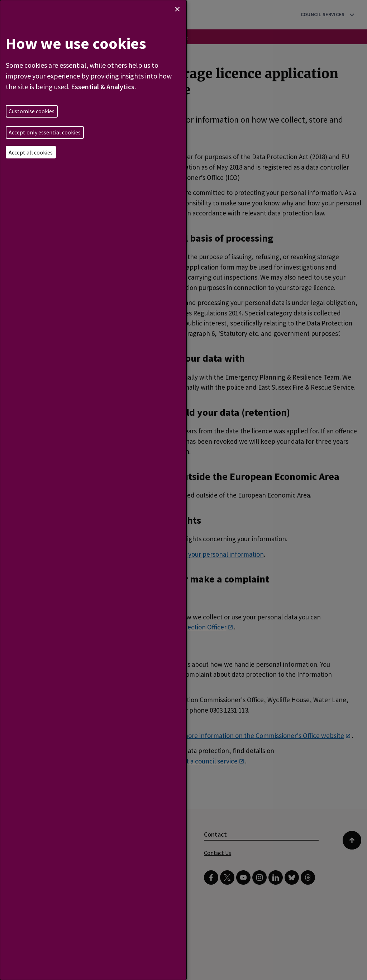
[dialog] (93, 490)
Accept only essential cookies (45, 132)
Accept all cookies (31, 152)
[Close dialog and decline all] (177, 9)
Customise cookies (32, 111)
